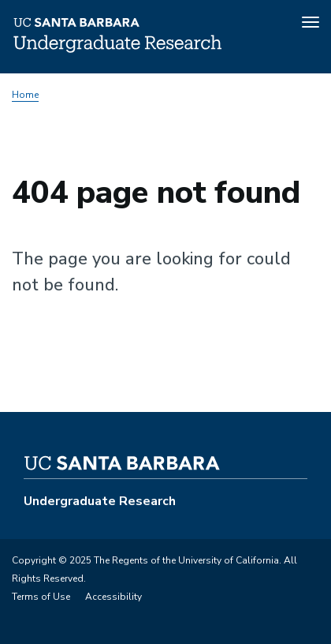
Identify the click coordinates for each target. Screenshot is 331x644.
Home (25, 95)
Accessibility (113, 597)
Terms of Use (41, 597)
